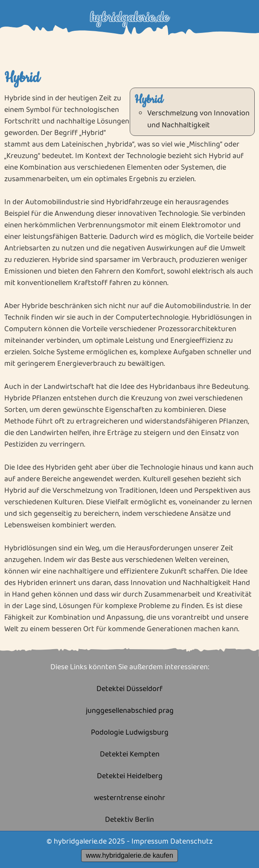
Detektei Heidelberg (130, 776)
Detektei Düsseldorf (129, 689)
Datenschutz (191, 842)
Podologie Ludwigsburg (130, 733)
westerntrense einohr (129, 798)
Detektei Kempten (130, 755)
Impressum (150, 842)
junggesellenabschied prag (130, 711)
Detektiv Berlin (129, 820)
